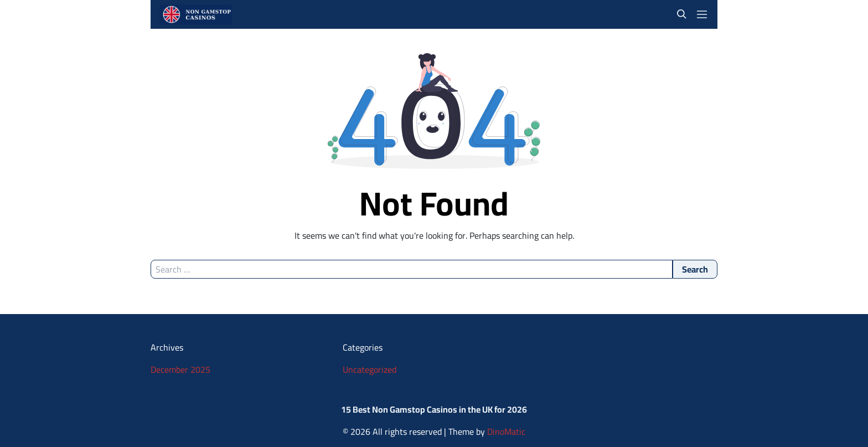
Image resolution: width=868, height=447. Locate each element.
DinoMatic (506, 431)
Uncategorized (370, 369)
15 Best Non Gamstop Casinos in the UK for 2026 (434, 409)
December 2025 (180, 369)
